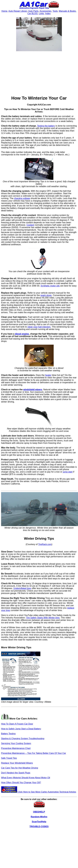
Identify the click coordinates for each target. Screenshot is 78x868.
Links (41, 14)
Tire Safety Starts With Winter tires (43, 618)
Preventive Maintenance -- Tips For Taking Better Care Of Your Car (34, 753)
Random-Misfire (39, 817)
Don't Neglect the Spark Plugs (16, 773)
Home (4, 11)
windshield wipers (33, 390)
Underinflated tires (22, 588)
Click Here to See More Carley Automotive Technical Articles (39, 792)
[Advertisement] (39, 74)
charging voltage (22, 198)
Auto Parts (33, 11)
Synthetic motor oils (50, 286)
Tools (55, 11)
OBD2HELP (39, 812)
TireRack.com (45, 544)
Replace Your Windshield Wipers (17, 763)
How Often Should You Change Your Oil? (21, 783)
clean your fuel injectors (39, 327)
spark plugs (46, 295)
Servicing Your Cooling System (16, 743)
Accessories (45, 11)
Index (48, 14)
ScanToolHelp (39, 822)
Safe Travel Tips (9, 758)
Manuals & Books (67, 11)
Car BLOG (33, 14)
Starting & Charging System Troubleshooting (23, 739)
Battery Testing (8, 734)
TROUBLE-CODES (39, 827)
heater (48, 375)
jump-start (68, 472)
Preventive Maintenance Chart (16, 748)
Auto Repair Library (18, 11)
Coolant (30, 225)
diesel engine (22, 334)
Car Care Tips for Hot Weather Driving (20, 768)
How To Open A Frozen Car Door (17, 724)
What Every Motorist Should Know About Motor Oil (26, 778)
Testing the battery (46, 126)
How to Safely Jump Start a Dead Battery (21, 729)
